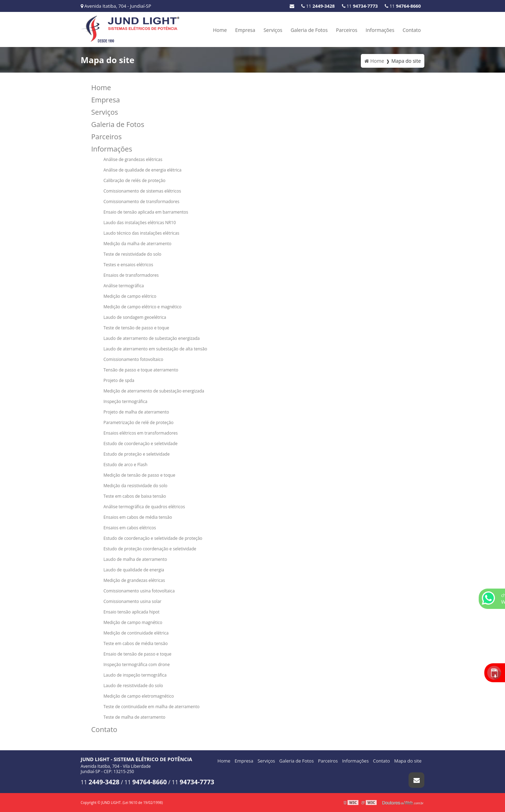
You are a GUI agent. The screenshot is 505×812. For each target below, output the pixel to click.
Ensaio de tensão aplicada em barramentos (146, 212)
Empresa (245, 30)
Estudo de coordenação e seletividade (140, 444)
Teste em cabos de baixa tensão (135, 496)
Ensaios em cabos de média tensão (138, 517)
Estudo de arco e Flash (125, 465)
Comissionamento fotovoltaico (133, 359)
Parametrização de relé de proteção (139, 422)
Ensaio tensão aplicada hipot (132, 612)
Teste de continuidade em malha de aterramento (151, 707)
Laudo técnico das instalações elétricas (141, 233)
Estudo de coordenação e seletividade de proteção (153, 538)
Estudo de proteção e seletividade (137, 454)
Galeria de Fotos (309, 30)
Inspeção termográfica (125, 401)
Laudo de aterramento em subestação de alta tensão (155, 349)
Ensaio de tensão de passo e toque (137, 654)
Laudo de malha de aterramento (135, 559)
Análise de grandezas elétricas (133, 159)
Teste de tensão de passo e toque (136, 328)
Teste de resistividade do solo (132, 254)
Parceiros (347, 30)
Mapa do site (408, 761)
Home (220, 30)
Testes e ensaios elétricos (128, 265)
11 (403, 6)
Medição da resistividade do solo (135, 486)
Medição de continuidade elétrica (136, 633)
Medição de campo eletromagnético (139, 696)
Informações (380, 30)
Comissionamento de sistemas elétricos (142, 191)
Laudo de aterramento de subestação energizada (152, 338)
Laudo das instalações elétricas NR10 (140, 223)
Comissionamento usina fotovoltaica (139, 591)
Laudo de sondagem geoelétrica (135, 317)
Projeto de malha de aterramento (136, 412)
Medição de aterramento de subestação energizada (154, 391)
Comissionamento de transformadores (141, 202)
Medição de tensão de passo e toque (139, 475)
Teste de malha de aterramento (134, 717)
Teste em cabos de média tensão (136, 643)
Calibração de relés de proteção (134, 180)
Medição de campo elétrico (130, 296)
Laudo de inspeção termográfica (135, 675)
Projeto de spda (119, 380)
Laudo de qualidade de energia (134, 570)
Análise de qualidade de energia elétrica (142, 170)
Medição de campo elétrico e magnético (142, 307)
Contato (412, 30)
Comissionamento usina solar (132, 601)
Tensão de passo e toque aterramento (141, 370)
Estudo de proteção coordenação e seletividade (150, 549)
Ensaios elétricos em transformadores (141, 433)
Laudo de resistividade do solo (133, 686)
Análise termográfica (124, 286)
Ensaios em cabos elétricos (130, 528)
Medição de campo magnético (133, 622)
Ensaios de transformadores (131, 275)
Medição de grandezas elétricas (134, 580)
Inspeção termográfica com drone (137, 665)
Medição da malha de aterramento (137, 244)
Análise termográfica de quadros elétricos (144, 507)
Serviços (273, 30)
